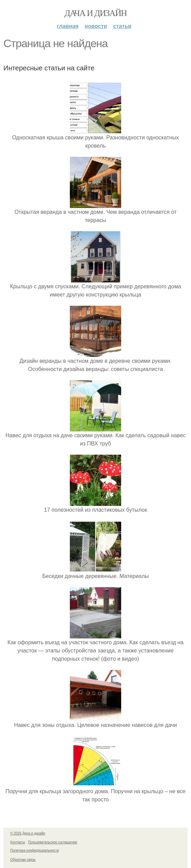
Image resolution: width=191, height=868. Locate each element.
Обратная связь (23, 860)
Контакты (18, 842)
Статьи (122, 26)
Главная (68, 26)
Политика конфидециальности (35, 850)
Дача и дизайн (95, 13)
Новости (96, 26)
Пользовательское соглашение (53, 842)
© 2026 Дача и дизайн (28, 833)
